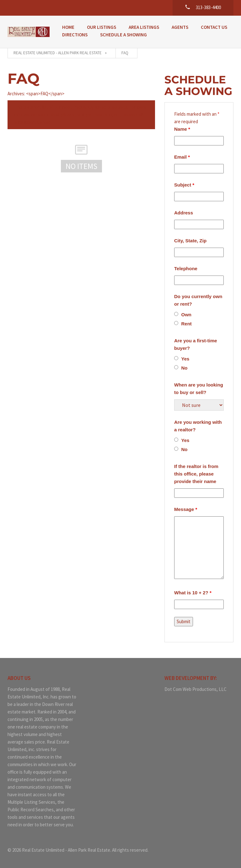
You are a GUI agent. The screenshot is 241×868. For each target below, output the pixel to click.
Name (182, 129)
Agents (180, 27)
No (185, 368)
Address (184, 213)
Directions (75, 35)
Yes (185, 359)
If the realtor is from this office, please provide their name (196, 474)
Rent (187, 324)
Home (68, 27)
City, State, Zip (190, 241)
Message (186, 509)
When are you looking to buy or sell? (199, 389)
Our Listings (102, 27)
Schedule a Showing (123, 35)
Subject (184, 185)
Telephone (186, 268)
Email (182, 157)
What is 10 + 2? (193, 593)
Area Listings (144, 27)
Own (187, 315)
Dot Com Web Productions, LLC (195, 689)
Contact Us (214, 27)
